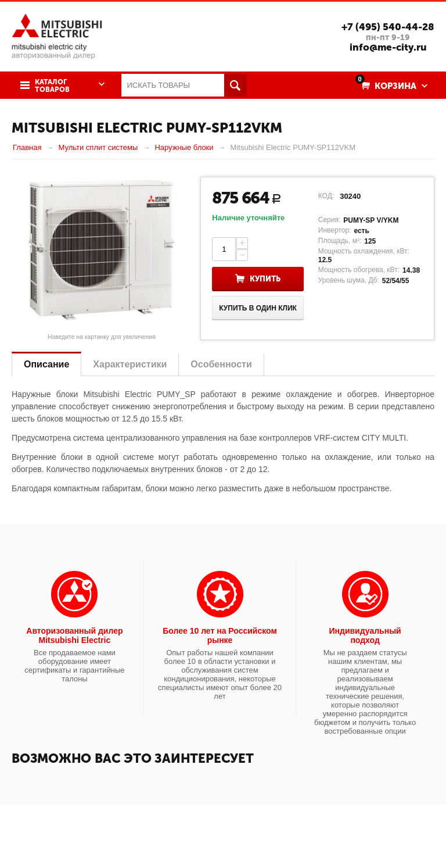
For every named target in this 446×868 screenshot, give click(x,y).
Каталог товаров (52, 86)
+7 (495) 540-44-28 (388, 27)
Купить (265, 279)
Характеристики (130, 364)
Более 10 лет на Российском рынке (220, 635)
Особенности (221, 364)
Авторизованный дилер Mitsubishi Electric (74, 635)
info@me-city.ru (388, 47)
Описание (46, 364)
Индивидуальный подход (365, 635)
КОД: (326, 196)
